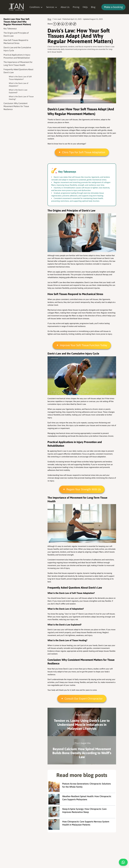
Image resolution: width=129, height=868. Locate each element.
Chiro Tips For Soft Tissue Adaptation (84, 152)
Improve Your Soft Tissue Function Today (84, 345)
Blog (93, 7)
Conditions (36, 7)
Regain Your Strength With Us (84, 489)
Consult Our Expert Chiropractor (84, 699)
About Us (65, 7)
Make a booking (113, 7)
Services (52, 7)
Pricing (76, 7)
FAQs (85, 7)
